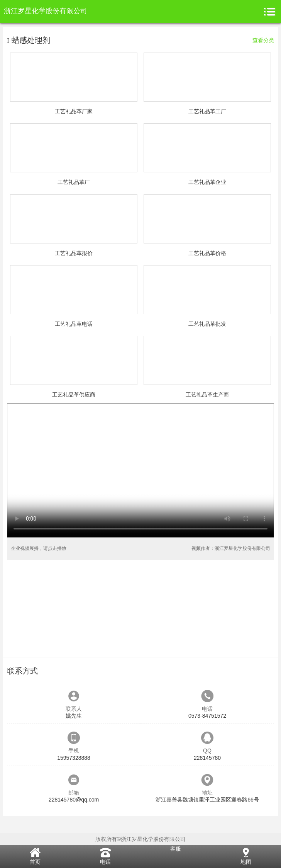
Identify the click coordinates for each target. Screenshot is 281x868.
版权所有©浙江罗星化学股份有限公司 (140, 839)
